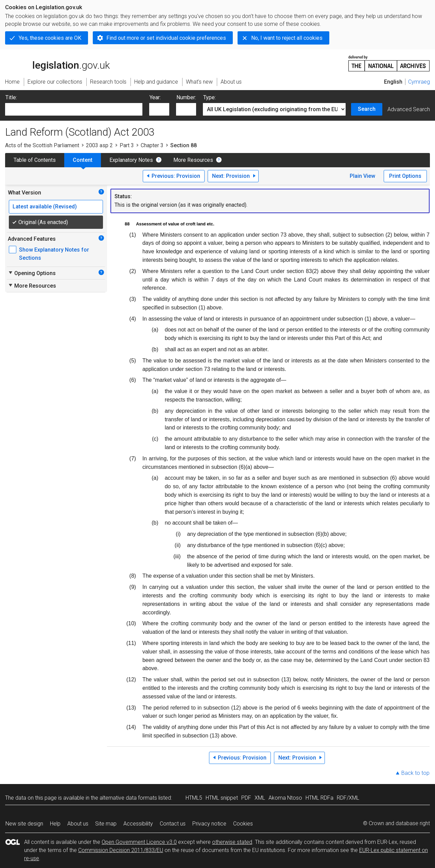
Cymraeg (419, 82)
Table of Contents (35, 160)
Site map (106, 824)
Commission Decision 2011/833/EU (121, 850)
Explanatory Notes (131, 160)
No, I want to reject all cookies (287, 38)
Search (367, 109)
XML (260, 798)
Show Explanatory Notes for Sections (54, 254)
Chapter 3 (152, 145)
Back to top (415, 773)
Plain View (362, 176)
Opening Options (32, 273)
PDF (246, 798)
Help (55, 824)
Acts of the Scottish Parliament (42, 145)
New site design (24, 824)
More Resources (193, 160)
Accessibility (138, 824)
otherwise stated (232, 842)
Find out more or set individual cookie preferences (166, 38)
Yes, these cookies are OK (50, 38)
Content (83, 160)
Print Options (405, 176)
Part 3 (127, 145)
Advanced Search (409, 109)
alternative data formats (128, 798)
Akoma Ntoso (285, 798)
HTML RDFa (319, 798)
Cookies (243, 824)
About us (78, 824)
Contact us (173, 824)
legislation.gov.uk (57, 63)
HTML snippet (222, 798)
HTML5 (194, 798)
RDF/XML (348, 798)
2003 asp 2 (99, 145)
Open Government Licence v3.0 (139, 842)
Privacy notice (209, 824)
